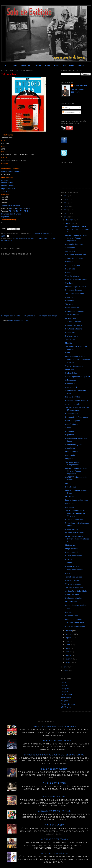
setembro (70, 634)
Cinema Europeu (28, 238)
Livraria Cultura (7, 183)
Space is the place (72, 421)
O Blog (5, 65)
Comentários (69, 112)
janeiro (69, 662)
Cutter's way (70, 332)
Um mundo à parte (73, 265)
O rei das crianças (72, 276)
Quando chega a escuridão (76, 287)
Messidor (69, 343)
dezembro (70, 220)
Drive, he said (71, 487)
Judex (68, 609)
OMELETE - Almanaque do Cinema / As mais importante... (76, 238)
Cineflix (64, 682)
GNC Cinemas (67, 695)
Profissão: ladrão (72, 336)
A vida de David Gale (54, 783)
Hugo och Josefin (72, 552)
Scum (67, 353)
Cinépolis (64, 692)
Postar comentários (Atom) (19, 321)
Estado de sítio (71, 384)
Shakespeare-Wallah (73, 598)
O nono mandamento (73, 619)
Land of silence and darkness (77, 500)
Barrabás (69, 612)
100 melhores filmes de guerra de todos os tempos (54, 755)
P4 (21, 208)
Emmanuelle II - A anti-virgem (77, 417)
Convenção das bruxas (74, 244)
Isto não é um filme (73, 397)
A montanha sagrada (73, 445)
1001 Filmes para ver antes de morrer (54, 727)
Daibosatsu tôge (72, 616)
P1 (10, 208)
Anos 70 (17, 238)
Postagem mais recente (11, 316)
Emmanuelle (70, 431)
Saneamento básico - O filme (54, 811)
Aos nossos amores (73, 322)
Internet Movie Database (11, 172)
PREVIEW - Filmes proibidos (76, 400)
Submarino (6, 191)
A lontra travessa (72, 529)
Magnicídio (69, 369)
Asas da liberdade (72, 315)
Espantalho (70, 435)
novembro (70, 223)
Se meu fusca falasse (74, 556)
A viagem (69, 563)
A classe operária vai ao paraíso (78, 377)
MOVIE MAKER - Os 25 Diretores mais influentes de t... (77, 539)
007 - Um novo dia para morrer (54, 741)
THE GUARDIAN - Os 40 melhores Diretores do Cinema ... (75, 513)
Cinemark (65, 685)
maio (68, 648)
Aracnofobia (70, 248)
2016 (66, 199)
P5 (25, 208)
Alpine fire (69, 297)
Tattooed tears (10, 74)
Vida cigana (70, 262)
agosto (69, 638)
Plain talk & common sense (76, 279)
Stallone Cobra (71, 373)
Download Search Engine (11, 214)
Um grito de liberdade (74, 290)
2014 (66, 206)
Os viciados (70, 497)
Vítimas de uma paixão (74, 258)
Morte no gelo (71, 545)
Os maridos (70, 507)
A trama (68, 428)
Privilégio (69, 559)
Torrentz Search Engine (11, 205)
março (68, 655)
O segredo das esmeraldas (76, 605)
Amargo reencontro (73, 404)
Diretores (37, 65)
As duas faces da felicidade (76, 591)
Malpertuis (69, 459)
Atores (47, 65)
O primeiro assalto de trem (76, 356)
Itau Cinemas (66, 698)
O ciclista (69, 283)
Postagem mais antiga (48, 316)
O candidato (70, 455)
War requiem (70, 251)
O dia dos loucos (72, 452)
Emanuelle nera (71, 414)
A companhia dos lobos (74, 311)
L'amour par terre (72, 308)
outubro (69, 631)
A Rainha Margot (54, 825)
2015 (66, 203)
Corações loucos (72, 424)
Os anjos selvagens (73, 584)
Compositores (69, 65)
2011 (66, 217)
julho (68, 641)
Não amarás (70, 269)
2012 (66, 213)
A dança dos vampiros (74, 570)
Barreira (68, 573)
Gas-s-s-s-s (70, 504)
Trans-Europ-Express (74, 577)
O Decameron (71, 380)
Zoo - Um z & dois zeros (75, 294)
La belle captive (71, 318)
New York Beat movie (74, 329)
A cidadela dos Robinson (75, 626)
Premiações (25, 65)
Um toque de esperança (54, 839)
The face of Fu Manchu (74, 587)
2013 (66, 210)
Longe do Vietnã (72, 549)
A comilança (70, 448)
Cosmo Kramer (80, 85)
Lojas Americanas (8, 188)
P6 (28, 208)
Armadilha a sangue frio (74, 623)
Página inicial (30, 316)
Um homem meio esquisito (76, 255)
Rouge (68, 272)
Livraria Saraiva (7, 186)
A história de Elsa (72, 580)
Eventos (81, 65)
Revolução (69, 301)
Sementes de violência (54, 769)
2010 (66, 667)
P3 (17, 208)
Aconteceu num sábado (54, 853)
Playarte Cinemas (68, 704)
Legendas (5, 217)
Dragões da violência (54, 797)
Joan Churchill (44, 238)
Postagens (68, 108)
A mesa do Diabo (72, 595)
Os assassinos (71, 602)
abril (68, 652)
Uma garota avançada (74, 519)
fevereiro (69, 659)
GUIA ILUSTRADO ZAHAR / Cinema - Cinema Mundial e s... (77, 229)
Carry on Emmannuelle (74, 366)
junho (68, 645)
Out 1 (67, 483)
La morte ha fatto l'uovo (74, 533)
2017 (66, 196)
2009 (66, 670)
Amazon (5, 180)
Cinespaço (65, 688)
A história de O (71, 387)
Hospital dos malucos (74, 325)
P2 (14, 208)
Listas (14, 65)
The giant (69, 304)
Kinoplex (64, 701)
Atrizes (57, 65)
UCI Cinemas (66, 707)
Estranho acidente (72, 566)
